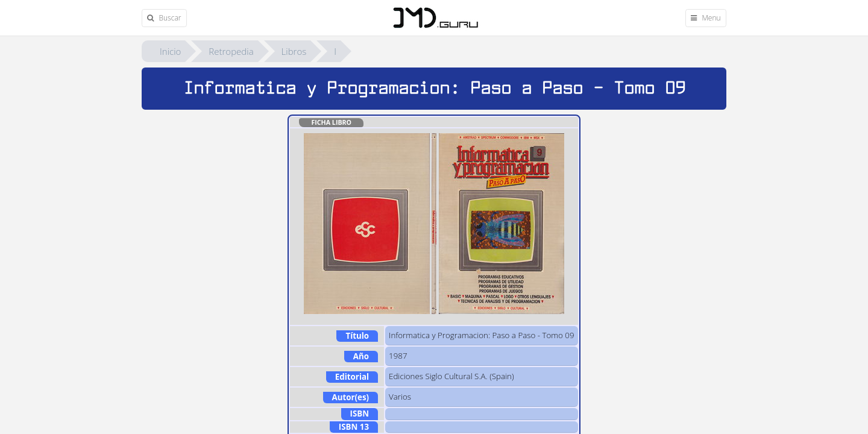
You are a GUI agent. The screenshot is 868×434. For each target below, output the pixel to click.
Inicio (170, 51)
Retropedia (231, 51)
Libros (294, 51)
